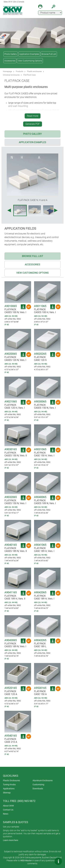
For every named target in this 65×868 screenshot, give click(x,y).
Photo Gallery (11, 54)
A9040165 (11, 545)
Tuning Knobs (9, 785)
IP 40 (7, 325)
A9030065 (40, 401)
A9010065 (11, 306)
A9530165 (40, 688)
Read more (33, 116)
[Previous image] (9, 210)
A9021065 (11, 401)
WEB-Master (26, 860)
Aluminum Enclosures (43, 780)
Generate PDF (33, 124)
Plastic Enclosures (11, 780)
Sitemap (7, 793)
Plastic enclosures (34, 71)
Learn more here (11, 840)
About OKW (8, 806)
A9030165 (11, 449)
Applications (9, 789)
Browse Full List (49, 54)
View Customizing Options (30, 61)
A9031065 (40, 449)
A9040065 (40, 497)
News (6, 814)
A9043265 (40, 640)
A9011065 (40, 306)
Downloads (38, 789)
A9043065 (11, 640)
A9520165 (11, 688)
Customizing (38, 785)
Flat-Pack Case (30, 75)
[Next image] (56, 210)
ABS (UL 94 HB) (11, 316)
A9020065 (11, 354)
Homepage (7, 71)
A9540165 (11, 736)
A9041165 (11, 592)
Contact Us (8, 810)
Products (19, 71)
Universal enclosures (11, 75)
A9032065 (11, 497)
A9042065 (40, 592)
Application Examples (29, 54)
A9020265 (40, 354)
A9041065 (40, 545)
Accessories (10, 61)
